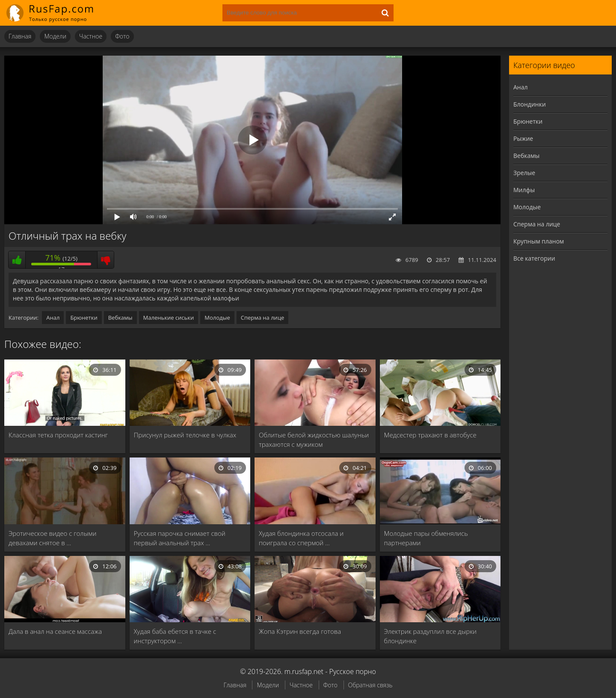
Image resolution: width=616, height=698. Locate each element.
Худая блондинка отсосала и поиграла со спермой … (301, 538)
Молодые (217, 318)
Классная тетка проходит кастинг (58, 435)
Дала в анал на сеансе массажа (55, 631)
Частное (91, 36)
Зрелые (524, 173)
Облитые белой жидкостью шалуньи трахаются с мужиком (314, 440)
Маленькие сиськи (169, 318)
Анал (53, 318)
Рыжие (523, 138)
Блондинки (530, 104)
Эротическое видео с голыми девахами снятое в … (52, 538)
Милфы (524, 190)
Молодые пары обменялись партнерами (426, 538)
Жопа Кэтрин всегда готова (300, 631)
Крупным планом (539, 241)
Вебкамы (120, 318)
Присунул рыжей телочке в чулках (185, 435)
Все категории (534, 258)
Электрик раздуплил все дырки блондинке (431, 636)
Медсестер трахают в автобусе (430, 435)
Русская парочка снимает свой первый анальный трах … (180, 538)
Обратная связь (370, 685)
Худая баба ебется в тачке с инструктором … (175, 636)
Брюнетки (84, 318)
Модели (55, 36)
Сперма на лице (263, 318)
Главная (20, 36)
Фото (122, 36)
